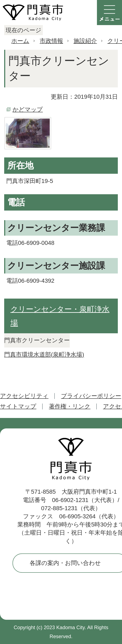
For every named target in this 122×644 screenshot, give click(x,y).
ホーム (20, 41)
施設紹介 (85, 41)
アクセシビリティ (24, 396)
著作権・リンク (70, 406)
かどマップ (28, 109)
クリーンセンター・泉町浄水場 (60, 316)
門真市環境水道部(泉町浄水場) (44, 355)
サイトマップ (18, 406)
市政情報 (51, 41)
